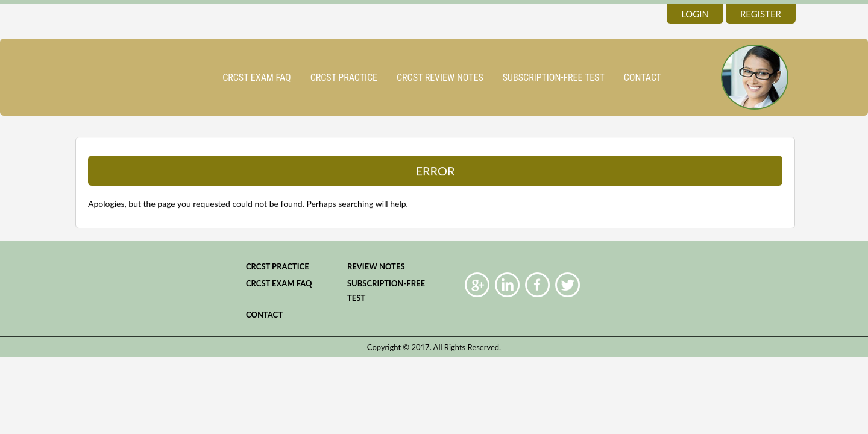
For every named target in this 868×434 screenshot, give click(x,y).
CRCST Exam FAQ (257, 77)
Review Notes (376, 266)
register (761, 14)
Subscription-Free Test (554, 77)
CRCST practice (344, 77)
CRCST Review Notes (440, 77)
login (695, 14)
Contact (643, 77)
